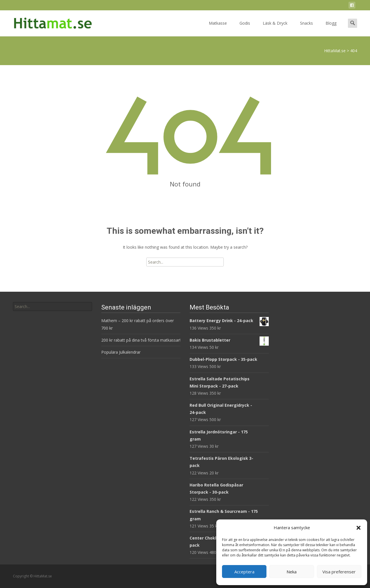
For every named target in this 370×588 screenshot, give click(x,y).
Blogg (331, 28)
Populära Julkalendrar (121, 352)
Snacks (306, 28)
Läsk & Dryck (275, 28)
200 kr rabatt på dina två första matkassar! (141, 340)
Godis (245, 28)
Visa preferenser (339, 572)
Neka (292, 572)
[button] (359, 528)
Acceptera (244, 572)
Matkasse (218, 28)
